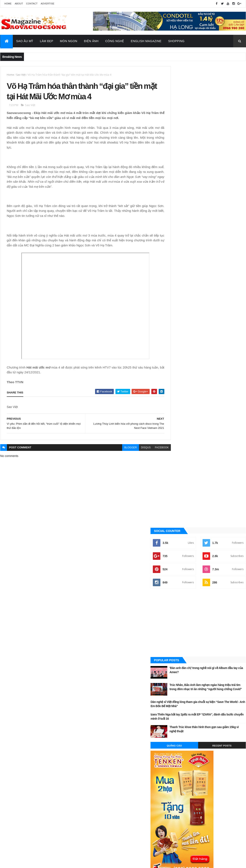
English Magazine (146, 41)
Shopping (176, 41)
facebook (152, 449)
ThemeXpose (21, 862)
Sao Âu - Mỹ (180, 475)
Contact (32, 4)
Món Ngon (69, 41)
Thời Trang (180, 496)
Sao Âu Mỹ (25, 41)
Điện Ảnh (91, 41)
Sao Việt (21, 75)
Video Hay (179, 510)
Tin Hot (177, 503)
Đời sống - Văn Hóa (185, 453)
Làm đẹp (178, 467)
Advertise (48, 4)
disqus (136, 449)
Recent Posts (227, 285)
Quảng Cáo (189, 285)
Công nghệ (180, 439)
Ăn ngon (178, 432)
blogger (121, 449)
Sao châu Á (180, 482)
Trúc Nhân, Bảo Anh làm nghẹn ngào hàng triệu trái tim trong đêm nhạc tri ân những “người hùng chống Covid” (216, 228)
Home (8, 4)
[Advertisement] (208, 162)
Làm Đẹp (47, 41)
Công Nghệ (115, 41)
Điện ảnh (178, 446)
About (19, 4)
